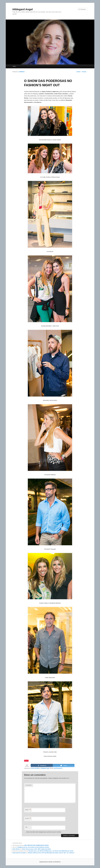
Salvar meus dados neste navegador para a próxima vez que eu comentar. (44, 832)
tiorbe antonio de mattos (19, 853)
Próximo (85, 72)
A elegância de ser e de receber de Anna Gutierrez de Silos (33, 847)
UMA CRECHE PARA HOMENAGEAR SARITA (36, 845)
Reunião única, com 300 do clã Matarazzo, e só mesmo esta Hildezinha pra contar (51, 851)
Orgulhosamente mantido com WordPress (50, 862)
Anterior (78, 72)
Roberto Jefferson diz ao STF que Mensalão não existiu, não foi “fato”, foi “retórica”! (51, 853)
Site (26, 827)
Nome (28, 810)
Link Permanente (58, 768)
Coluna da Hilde (35, 768)
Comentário (29, 785)
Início (14, 66)
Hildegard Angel (23, 9)
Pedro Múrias (16, 849)
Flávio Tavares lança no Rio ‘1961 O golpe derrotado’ (36, 849)
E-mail (28, 818)
